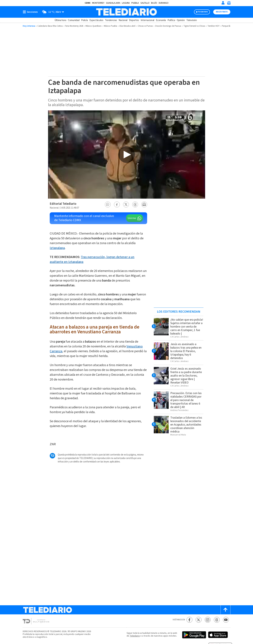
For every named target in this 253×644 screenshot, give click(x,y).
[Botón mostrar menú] (31, 12)
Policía (84, 20)
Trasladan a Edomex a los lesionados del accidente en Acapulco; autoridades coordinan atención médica (186, 425)
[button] (108, 204)
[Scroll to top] (225, 610)
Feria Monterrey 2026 (74, 26)
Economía (161, 20)
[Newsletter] (229, 4)
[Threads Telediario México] (217, 620)
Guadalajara (113, 3)
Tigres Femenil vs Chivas (194, 26)
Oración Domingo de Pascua (168, 26)
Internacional (147, 20)
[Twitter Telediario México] (199, 620)
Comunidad (74, 20)
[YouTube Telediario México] (226, 620)
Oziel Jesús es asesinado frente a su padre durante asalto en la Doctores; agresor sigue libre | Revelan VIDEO (186, 376)
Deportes (134, 20)
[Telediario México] (126, 12)
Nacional (123, 20)
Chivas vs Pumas (145, 26)
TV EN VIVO (203, 12)
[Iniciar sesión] (223, 3)
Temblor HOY (213, 26)
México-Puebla (111, 26)
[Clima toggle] (52, 12)
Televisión (192, 20)
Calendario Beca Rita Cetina (50, 26)
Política (171, 20)
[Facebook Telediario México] (189, 620)
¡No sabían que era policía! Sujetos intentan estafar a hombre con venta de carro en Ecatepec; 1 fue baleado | (187, 327)
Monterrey (98, 3)
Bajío (154, 3)
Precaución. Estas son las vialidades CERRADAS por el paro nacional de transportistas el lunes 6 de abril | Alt (186, 400)
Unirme (132, 218)
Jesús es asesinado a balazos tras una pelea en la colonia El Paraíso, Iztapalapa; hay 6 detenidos (186, 351)
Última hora (60, 20)
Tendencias (111, 20)
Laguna (126, 3)
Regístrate (222, 12)
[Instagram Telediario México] (208, 620)
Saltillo (145, 3)
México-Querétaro (94, 26)
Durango (164, 3)
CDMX (88, 3)
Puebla (135, 3)
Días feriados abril (127, 26)
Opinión (181, 20)
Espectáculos (96, 20)
